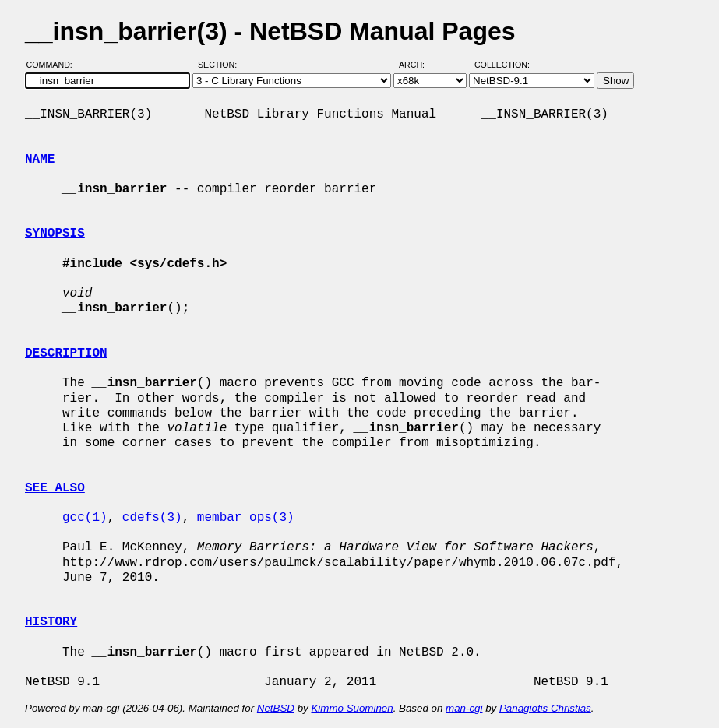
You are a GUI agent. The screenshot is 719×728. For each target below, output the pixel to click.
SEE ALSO (55, 488)
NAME (40, 160)
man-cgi (464, 708)
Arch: (419, 65)
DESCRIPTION (66, 353)
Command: (54, 65)
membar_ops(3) (246, 518)
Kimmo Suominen (352, 708)
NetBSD (276, 708)
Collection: (502, 65)
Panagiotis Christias (545, 708)
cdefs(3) (152, 518)
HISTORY (51, 622)
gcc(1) (85, 518)
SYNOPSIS (55, 234)
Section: (221, 65)
